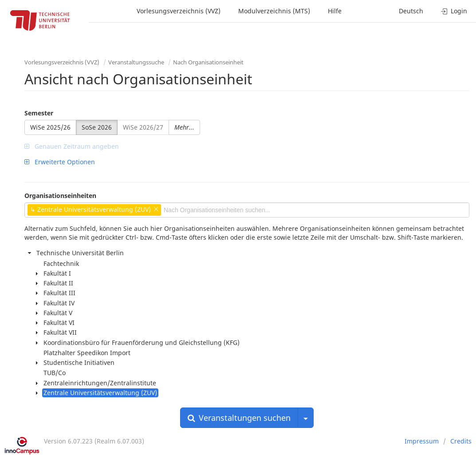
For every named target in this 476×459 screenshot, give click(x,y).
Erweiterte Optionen (60, 162)
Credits (461, 441)
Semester (39, 113)
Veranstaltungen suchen (239, 418)
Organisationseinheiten (60, 196)
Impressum (422, 441)
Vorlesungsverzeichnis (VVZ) (179, 11)
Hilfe (335, 11)
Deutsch (411, 11)
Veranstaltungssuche (136, 62)
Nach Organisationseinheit (208, 62)
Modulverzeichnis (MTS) (274, 11)
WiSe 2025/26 (50, 127)
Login (454, 11)
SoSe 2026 (97, 127)
